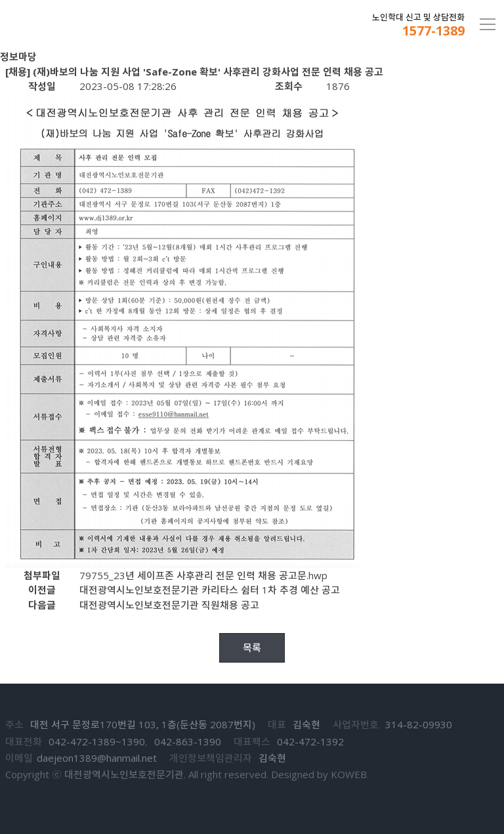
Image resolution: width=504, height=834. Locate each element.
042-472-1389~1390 (97, 741)
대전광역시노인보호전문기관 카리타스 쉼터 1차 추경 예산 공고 (210, 590)
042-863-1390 (188, 741)
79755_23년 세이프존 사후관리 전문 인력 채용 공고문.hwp (203, 575)
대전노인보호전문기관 (77, 25)
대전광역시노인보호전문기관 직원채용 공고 (169, 605)
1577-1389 (433, 31)
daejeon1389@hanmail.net (97, 758)
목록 (252, 647)
